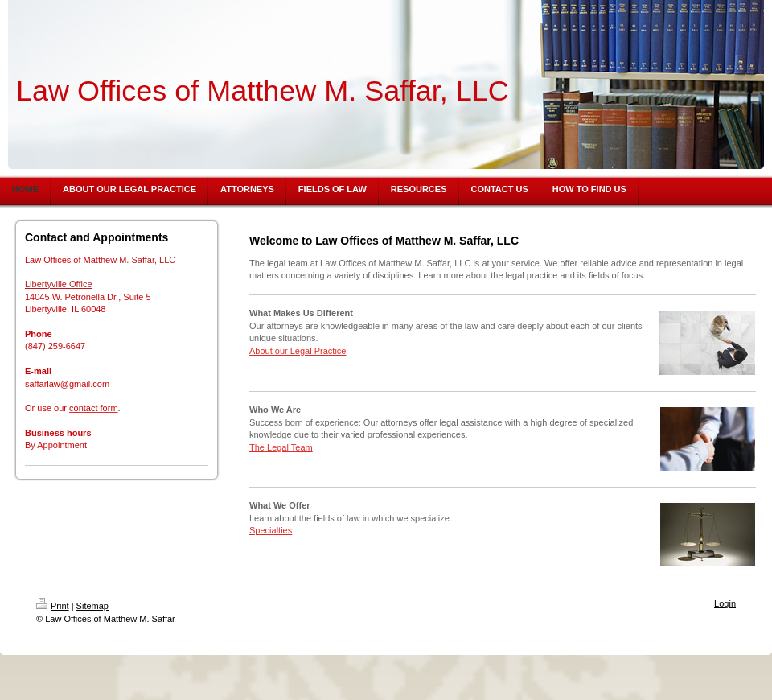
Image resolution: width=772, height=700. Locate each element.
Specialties (271, 530)
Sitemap (92, 606)
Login (725, 603)
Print (53, 606)
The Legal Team (281, 447)
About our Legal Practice (298, 351)
